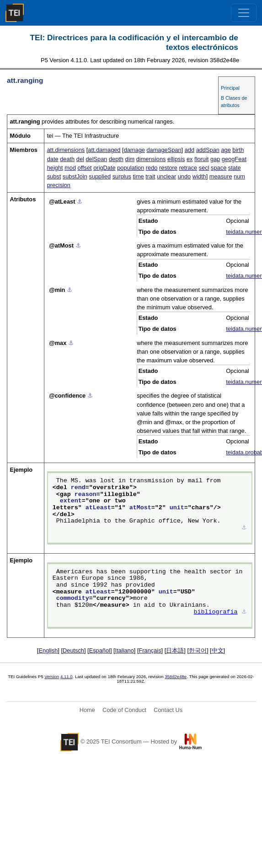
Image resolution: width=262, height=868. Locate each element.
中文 (218, 650)
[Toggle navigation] (244, 13)
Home (87, 710)
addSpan (208, 150)
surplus (122, 176)
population (131, 168)
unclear (166, 176)
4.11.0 (67, 677)
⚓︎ (80, 202)
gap (215, 159)
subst (54, 176)
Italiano (125, 650)
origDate (104, 168)
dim (130, 159)
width (199, 176)
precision (59, 185)
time (139, 176)
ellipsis (176, 159)
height (55, 168)
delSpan (96, 159)
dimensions (151, 159)
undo (184, 176)
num (239, 176)
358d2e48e (176, 677)
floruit (201, 159)
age (226, 150)
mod (70, 168)
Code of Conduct (124, 710)
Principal (230, 88)
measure (221, 176)
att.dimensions (66, 150)
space (219, 168)
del (80, 159)
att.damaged (104, 150)
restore (168, 168)
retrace (188, 168)
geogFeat (234, 159)
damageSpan (164, 150)
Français (150, 650)
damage (134, 150)
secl (204, 168)
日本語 (175, 650)
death (67, 159)
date (53, 159)
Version (52, 677)
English (48, 650)
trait (150, 176)
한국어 (198, 650)
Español (100, 650)
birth (238, 150)
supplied (100, 176)
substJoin (75, 176)
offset (85, 168)
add (190, 150)
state (235, 168)
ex (190, 159)
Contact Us (168, 710)
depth (116, 159)
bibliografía (216, 612)
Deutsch (73, 650)
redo (152, 168)
